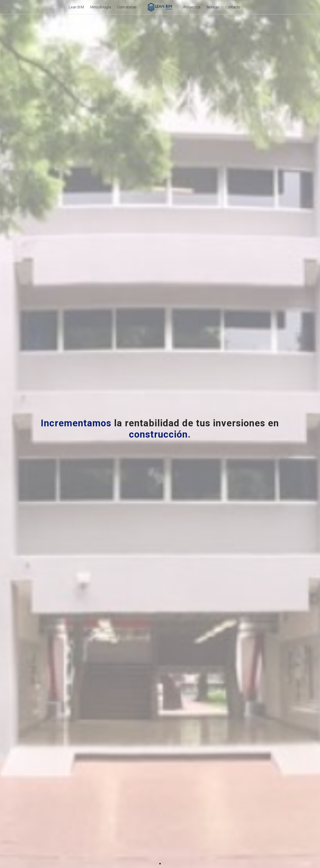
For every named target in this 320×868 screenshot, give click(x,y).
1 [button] (156, 863)
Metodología (101, 7)
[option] (160, 434)
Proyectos (192, 7)
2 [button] (160, 863)
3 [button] (164, 863)
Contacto (233, 7)
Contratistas (127, 7)
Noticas (213, 7)
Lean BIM (76, 7)
